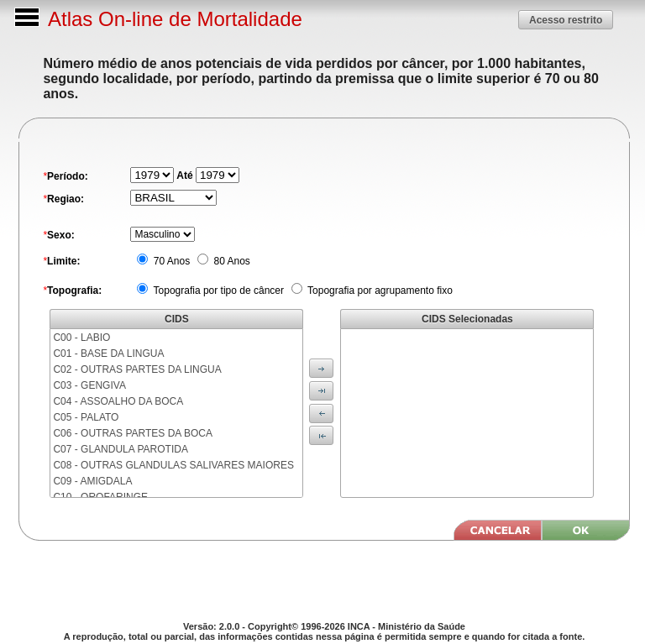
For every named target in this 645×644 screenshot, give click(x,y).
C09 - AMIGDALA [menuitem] (92, 481)
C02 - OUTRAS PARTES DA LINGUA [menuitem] (137, 369)
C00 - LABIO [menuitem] (81, 338)
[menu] (176, 413)
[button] (566, 20)
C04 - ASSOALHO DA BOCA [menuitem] (118, 401)
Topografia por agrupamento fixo (379, 291)
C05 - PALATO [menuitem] (86, 417)
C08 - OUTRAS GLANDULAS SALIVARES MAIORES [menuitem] (173, 465)
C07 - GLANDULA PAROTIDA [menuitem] (121, 449)
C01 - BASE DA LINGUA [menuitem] (108, 353)
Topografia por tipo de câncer (217, 291)
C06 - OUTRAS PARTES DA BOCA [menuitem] (133, 433)
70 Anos (170, 261)
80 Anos (231, 261)
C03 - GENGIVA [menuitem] (89, 385)
